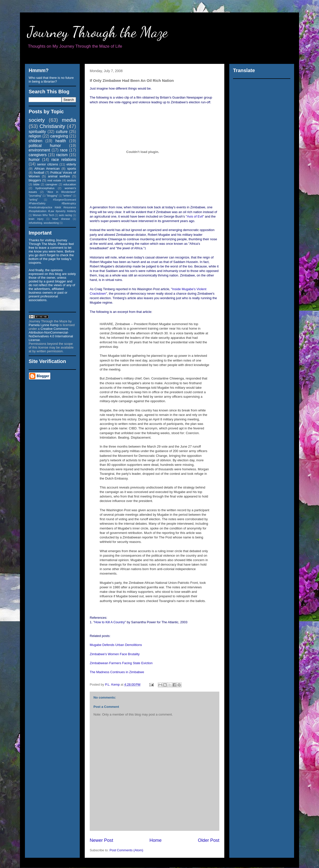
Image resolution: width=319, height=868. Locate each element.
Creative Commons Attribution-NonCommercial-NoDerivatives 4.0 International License (51, 334)
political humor (45, 146)
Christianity (52, 126)
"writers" (67, 196)
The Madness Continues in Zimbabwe (117, 672)
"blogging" (52, 196)
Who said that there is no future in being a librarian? (51, 80)
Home (156, 840)
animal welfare (59, 176)
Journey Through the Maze (98, 32)
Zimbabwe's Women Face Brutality (115, 654)
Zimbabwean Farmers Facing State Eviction (121, 663)
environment (39, 150)
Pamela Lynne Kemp (44, 325)
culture (62, 132)
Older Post (209, 840)
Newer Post (101, 840)
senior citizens (48, 164)
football (39, 173)
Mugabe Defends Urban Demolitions (116, 645)
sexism (72, 180)
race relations (64, 160)
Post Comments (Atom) (126, 850)
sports (72, 169)
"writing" (33, 200)
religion (35, 136)
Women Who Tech (43, 215)
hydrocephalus (45, 188)
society (37, 120)
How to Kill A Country (110, 622)
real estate (54, 180)
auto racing (66, 215)
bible (37, 184)
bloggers (35, 180)
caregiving (59, 136)
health (61, 141)
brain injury (36, 219)
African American (47, 169)
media (69, 120)
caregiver (52, 184)
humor (34, 160)
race (64, 150)
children (36, 141)
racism (62, 155)
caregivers (38, 155)
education (70, 184)
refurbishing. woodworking (44, 223)
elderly (71, 164)
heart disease (61, 219)
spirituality (37, 132)
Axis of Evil (195, 216)
